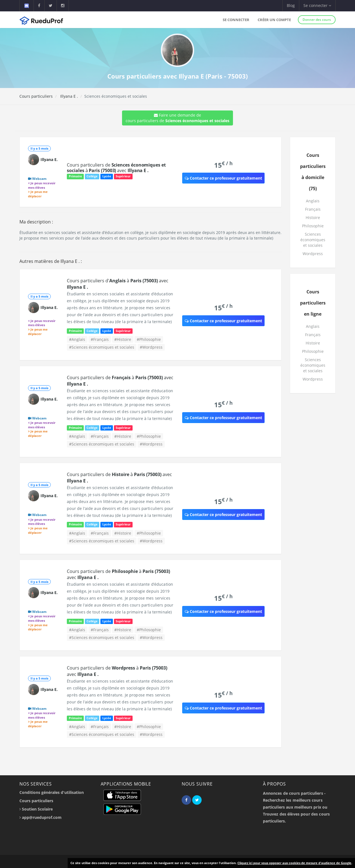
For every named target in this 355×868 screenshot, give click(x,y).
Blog (291, 5)
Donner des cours (317, 20)
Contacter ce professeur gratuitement (223, 178)
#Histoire (123, 339)
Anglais (313, 201)
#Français (100, 339)
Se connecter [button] (317, 5)
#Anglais (77, 339)
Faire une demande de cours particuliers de (177, 118)
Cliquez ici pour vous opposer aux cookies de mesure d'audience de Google (294, 863)
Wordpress (313, 254)
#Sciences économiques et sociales (102, 347)
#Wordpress (151, 347)
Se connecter (236, 20)
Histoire (313, 217)
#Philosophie (149, 339)
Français (313, 209)
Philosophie (313, 226)
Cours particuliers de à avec (116, 168)
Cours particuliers (36, 96)
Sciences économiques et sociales (313, 240)
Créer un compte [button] (274, 20)
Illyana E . (69, 96)
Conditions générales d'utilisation (52, 792)
